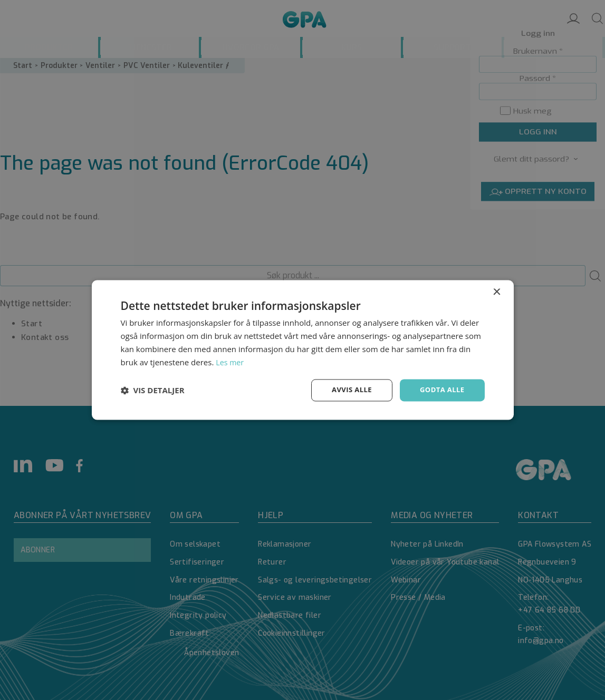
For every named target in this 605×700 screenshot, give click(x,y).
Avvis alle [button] (347, 390)
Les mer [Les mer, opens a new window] (231, 362)
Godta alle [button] (440, 390)
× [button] (497, 292)
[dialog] (302, 350)
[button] (153, 391)
